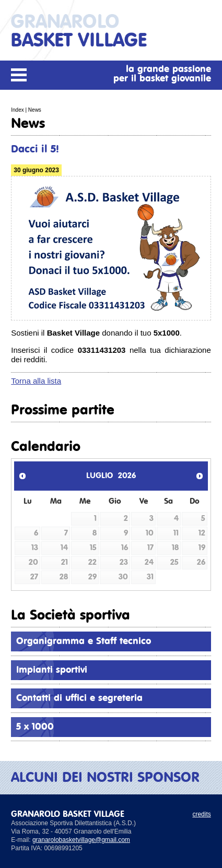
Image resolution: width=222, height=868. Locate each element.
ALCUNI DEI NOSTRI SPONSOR (105, 778)
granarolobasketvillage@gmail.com (81, 840)
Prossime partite (63, 410)
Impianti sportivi (52, 670)
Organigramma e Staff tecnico (84, 641)
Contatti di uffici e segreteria (79, 698)
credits (201, 814)
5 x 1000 (35, 727)
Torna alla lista (36, 381)
